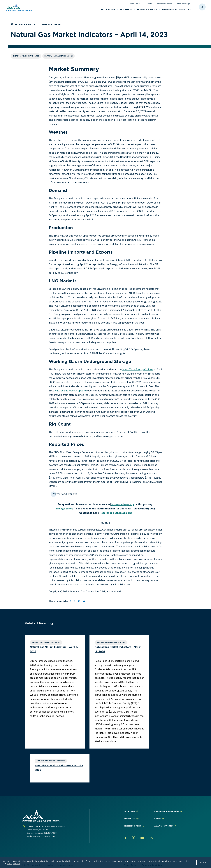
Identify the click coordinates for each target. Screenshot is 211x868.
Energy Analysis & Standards (26, 56)
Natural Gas (108, 9)
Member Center (165, 4)
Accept (202, 862)
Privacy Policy (13, 864)
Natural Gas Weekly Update (70, 391)
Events (149, 4)
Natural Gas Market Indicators (59, 56)
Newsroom (126, 9)
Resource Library (51, 24)
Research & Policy (147, 9)
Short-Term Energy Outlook (138, 369)
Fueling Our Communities (176, 9)
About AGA (135, 4)
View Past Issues (65, 494)
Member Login (184, 4)
